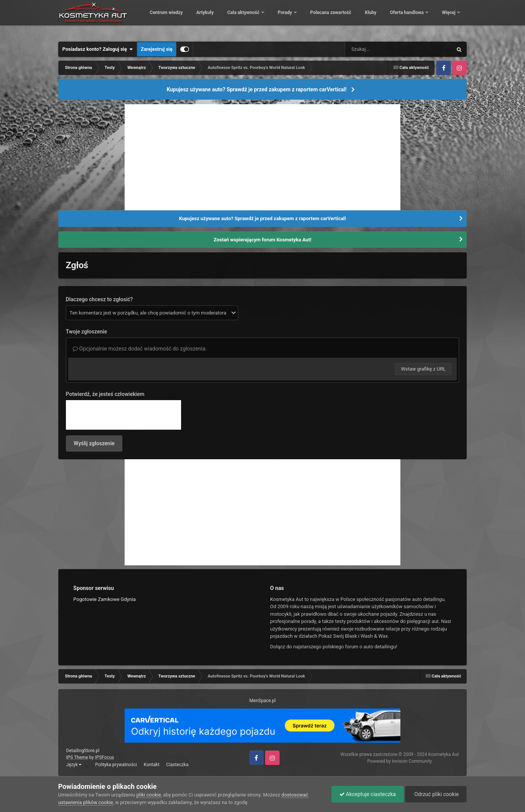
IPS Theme (77, 757)
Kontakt (152, 765)
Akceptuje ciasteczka (368, 794)
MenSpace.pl (262, 701)
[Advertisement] (262, 157)
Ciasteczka (177, 765)
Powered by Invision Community (400, 761)
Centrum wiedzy (218, 19)
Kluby (422, 19)
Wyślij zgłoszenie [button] (94, 443)
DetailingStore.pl (83, 751)
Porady (337, 19)
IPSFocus (105, 757)
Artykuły (257, 19)
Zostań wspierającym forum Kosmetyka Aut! (262, 240)
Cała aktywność (296, 19)
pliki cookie (149, 795)
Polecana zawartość (383, 19)
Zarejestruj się (157, 49)
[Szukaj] (381, 49)
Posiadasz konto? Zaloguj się (98, 49)
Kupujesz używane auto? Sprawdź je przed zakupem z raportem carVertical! (257, 89)
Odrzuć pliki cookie (436, 794)
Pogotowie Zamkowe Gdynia (105, 599)
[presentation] (123, 415)
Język (74, 765)
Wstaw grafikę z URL (423, 369)
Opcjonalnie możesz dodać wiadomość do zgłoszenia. (140, 349)
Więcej (449, 19)
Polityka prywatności (116, 765)
